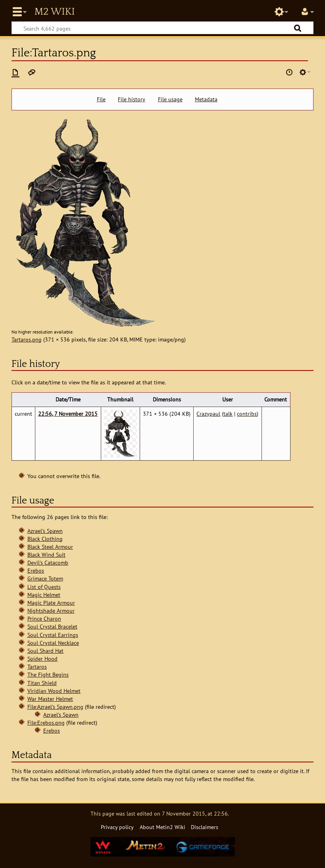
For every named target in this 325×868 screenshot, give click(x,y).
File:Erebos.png (46, 722)
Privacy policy (117, 827)
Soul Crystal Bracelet (52, 626)
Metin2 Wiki (54, 12)
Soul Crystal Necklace (53, 643)
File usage (170, 99)
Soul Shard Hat (45, 651)
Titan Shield (42, 683)
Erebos (36, 570)
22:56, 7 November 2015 (68, 414)
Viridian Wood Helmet (54, 691)
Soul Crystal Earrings (53, 635)
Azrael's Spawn (45, 531)
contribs (247, 414)
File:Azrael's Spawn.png (55, 707)
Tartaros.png (27, 339)
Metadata (206, 99)
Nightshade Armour (51, 610)
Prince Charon (44, 618)
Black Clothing (45, 539)
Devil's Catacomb (48, 562)
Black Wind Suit (46, 555)
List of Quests (44, 587)
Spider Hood (42, 659)
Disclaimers (205, 827)
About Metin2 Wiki (162, 827)
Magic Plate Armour (51, 603)
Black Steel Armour (50, 547)
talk (228, 414)
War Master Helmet (50, 699)
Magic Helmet (44, 595)
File (101, 99)
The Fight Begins (48, 674)
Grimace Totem (45, 578)
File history (132, 99)
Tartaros (37, 666)
